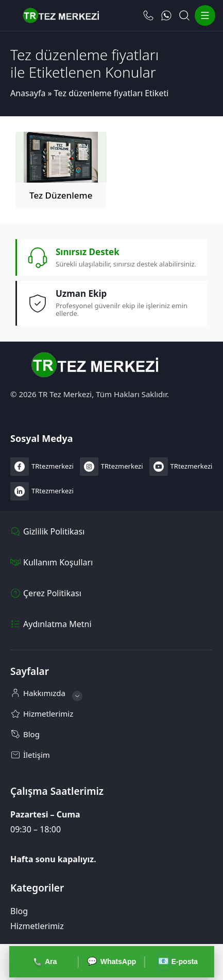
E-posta (178, 962)
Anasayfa (28, 93)
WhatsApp (111, 962)
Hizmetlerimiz (37, 926)
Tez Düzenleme (61, 195)
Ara (45, 962)
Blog (19, 911)
